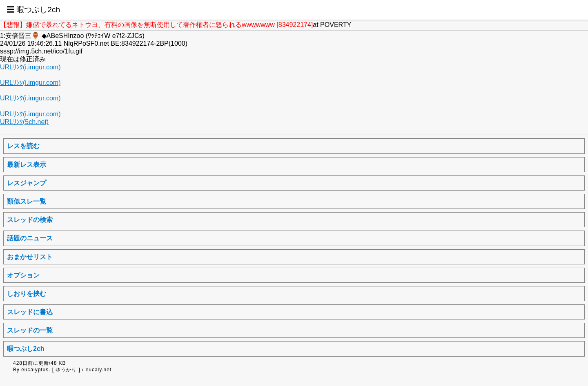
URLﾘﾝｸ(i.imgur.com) (30, 67)
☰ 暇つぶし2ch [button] (33, 10)
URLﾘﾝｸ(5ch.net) (24, 122)
